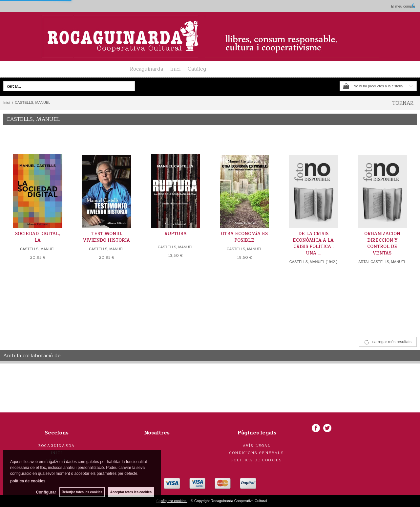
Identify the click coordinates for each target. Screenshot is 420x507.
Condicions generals (257, 453)
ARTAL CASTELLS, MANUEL (382, 262)
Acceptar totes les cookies (131, 492)
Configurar (46, 492)
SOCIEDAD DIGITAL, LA (38, 237)
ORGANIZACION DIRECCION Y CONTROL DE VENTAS (382, 243)
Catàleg (197, 69)
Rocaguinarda (147, 69)
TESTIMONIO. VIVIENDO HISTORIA (106, 237)
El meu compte (403, 6)
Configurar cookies (172, 501)
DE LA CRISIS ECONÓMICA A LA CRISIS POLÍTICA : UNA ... (313, 243)
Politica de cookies (257, 460)
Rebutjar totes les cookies (82, 492)
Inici (175, 69)
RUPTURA (176, 234)
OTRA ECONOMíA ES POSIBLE (244, 237)
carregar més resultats (392, 342)
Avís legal (257, 446)
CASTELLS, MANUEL (38, 249)
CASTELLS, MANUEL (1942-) (313, 262)
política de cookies (28, 481)
